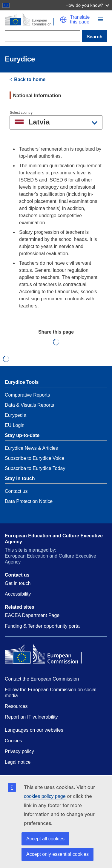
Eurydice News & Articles (31, 448)
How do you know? (87, 5)
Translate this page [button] (80, 20)
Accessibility (18, 594)
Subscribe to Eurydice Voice (34, 458)
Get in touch (18, 583)
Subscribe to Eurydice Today (35, 468)
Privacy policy (19, 751)
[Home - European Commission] (32, 20)
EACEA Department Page (32, 615)
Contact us (16, 491)
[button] (101, 19)
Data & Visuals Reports (29, 405)
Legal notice (18, 762)
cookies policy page (45, 796)
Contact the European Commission (42, 679)
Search (95, 37)
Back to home (30, 79)
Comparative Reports (27, 395)
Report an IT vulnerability (31, 717)
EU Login (15, 425)
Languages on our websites (34, 730)
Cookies (13, 741)
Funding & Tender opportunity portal (43, 626)
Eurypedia (16, 415)
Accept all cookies (45, 839)
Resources (16, 706)
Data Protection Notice (29, 501)
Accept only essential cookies (57, 854)
